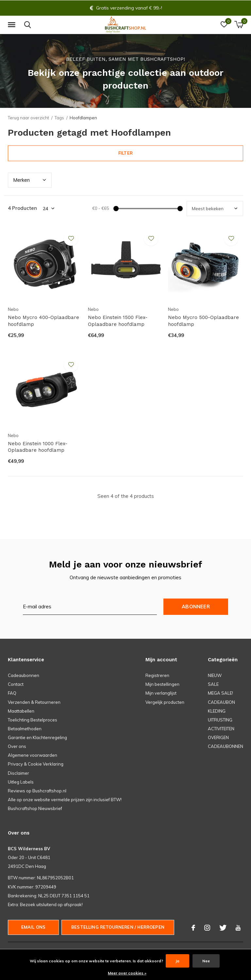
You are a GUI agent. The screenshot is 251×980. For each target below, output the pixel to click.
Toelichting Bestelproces (33, 720)
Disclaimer (18, 773)
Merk (21, 180)
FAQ (12, 693)
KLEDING (217, 711)
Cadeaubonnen (24, 675)
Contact (16, 684)
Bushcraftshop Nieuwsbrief (35, 808)
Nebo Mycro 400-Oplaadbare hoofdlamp (43, 321)
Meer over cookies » (127, 973)
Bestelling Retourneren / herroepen (118, 927)
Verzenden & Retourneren (34, 702)
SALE (213, 684)
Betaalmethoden (25, 729)
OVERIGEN (218, 737)
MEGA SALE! (220, 693)
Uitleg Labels (21, 782)
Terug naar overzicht (28, 118)
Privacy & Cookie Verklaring (36, 764)
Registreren (157, 675)
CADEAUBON (221, 702)
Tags (59, 118)
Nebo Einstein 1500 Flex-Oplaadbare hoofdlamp (118, 321)
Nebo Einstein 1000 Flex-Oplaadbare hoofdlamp (38, 447)
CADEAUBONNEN (226, 746)
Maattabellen (21, 711)
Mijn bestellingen (162, 684)
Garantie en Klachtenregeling (37, 737)
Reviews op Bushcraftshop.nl (37, 791)
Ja (177, 961)
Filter (125, 153)
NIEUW (215, 675)
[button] (13, 25)
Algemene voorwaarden (33, 755)
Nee (206, 961)
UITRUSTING (220, 720)
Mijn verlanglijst (161, 693)
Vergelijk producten (165, 702)
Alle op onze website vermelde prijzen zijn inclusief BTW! (65, 800)
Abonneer (196, 607)
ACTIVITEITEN (221, 729)
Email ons (33, 927)
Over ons (17, 746)
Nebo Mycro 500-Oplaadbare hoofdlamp (203, 321)
